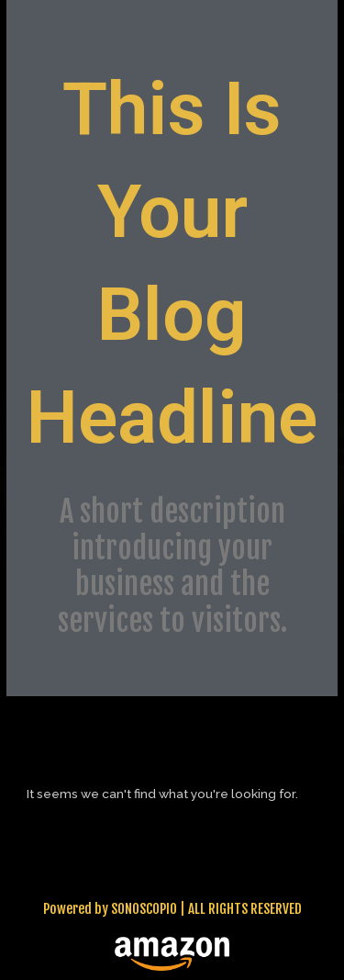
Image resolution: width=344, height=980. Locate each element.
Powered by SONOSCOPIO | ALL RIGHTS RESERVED (172, 909)
